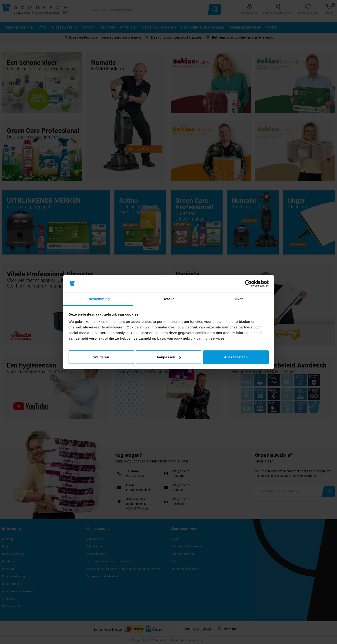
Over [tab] (239, 299)
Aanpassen (169, 357)
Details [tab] (168, 299)
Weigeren (101, 357)
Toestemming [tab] (98, 299)
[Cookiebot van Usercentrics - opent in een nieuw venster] (248, 284)
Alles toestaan (236, 357)
